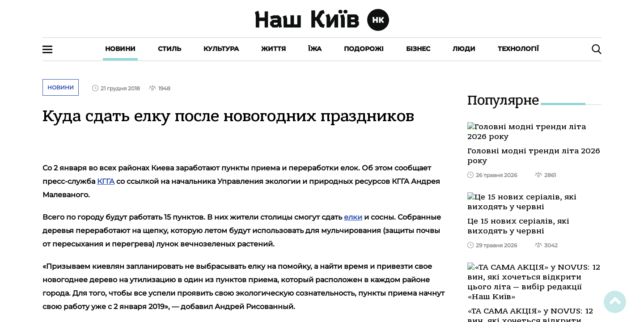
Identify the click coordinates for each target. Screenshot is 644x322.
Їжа (315, 49)
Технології (518, 49)
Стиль (169, 49)
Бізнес (418, 49)
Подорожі (364, 49)
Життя (273, 49)
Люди (464, 49)
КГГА (106, 181)
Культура (221, 49)
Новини (120, 49)
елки (353, 217)
